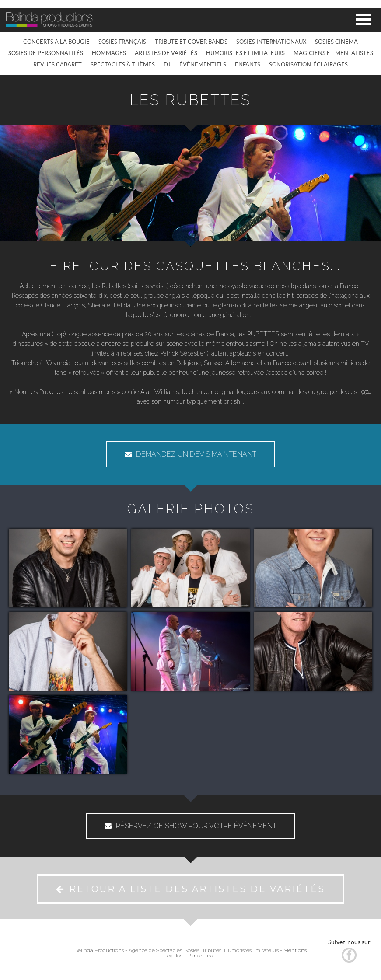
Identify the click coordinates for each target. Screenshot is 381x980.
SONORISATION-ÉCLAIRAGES (308, 65)
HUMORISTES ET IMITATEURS (245, 53)
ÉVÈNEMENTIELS (203, 65)
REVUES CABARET (58, 65)
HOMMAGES (109, 53)
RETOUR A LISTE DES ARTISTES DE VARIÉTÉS (190, 889)
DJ (167, 65)
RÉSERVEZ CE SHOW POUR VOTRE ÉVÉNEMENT (190, 826)
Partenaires (201, 956)
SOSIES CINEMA (336, 42)
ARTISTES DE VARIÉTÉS (166, 53)
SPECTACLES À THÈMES (123, 65)
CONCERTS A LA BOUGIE (56, 42)
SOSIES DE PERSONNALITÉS (46, 53)
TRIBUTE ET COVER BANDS (191, 42)
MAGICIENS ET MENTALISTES (333, 53)
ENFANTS (248, 65)
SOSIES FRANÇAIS (122, 42)
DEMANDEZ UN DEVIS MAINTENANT (190, 454)
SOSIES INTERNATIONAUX (271, 42)
